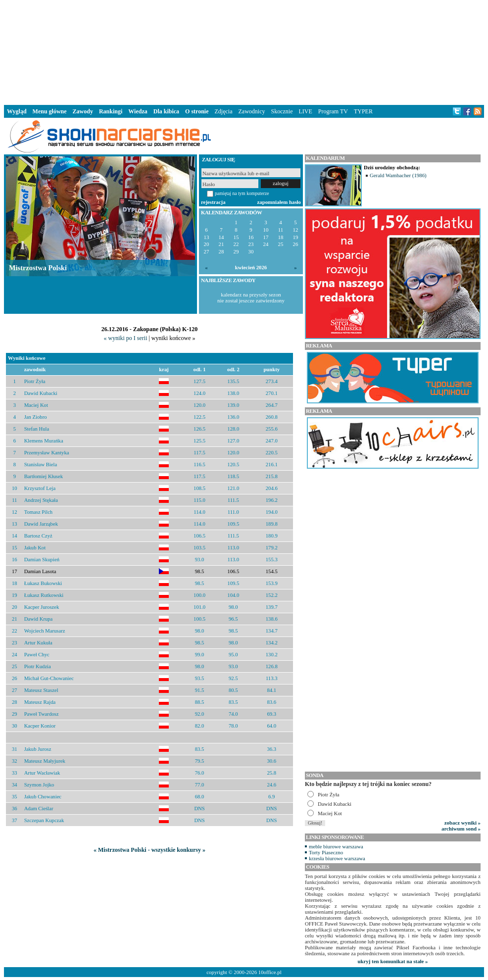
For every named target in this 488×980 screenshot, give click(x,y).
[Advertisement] (244, 51)
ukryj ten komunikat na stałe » (393, 961)
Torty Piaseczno (326, 852)
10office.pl (270, 972)
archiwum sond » (461, 829)
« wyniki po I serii (125, 338)
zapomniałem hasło (279, 202)
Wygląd (17, 111)
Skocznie (282, 111)
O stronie (197, 111)
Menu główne (50, 111)
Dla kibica (166, 111)
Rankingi (111, 111)
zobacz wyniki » (463, 823)
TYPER (363, 111)
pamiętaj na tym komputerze (242, 193)
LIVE (305, 111)
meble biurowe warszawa (336, 846)
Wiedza (138, 111)
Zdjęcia (224, 111)
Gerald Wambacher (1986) (398, 175)
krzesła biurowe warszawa (337, 858)
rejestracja (213, 202)
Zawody (83, 111)
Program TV (333, 111)
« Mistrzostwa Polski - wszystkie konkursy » (149, 850)
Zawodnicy (252, 111)
